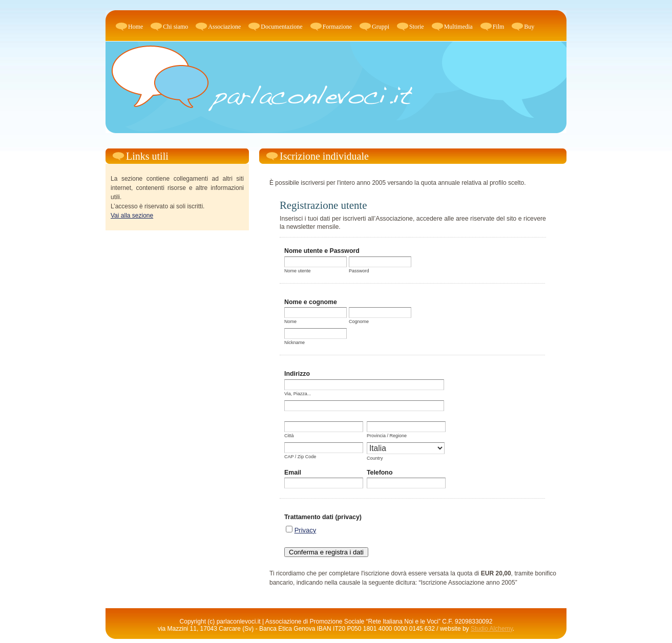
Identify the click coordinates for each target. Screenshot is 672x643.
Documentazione (281, 27)
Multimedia (458, 27)
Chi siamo (175, 27)
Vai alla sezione (132, 216)
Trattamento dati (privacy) (323, 517)
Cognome (359, 321)
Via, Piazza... (298, 394)
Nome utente (298, 271)
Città (289, 436)
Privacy (306, 530)
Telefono (380, 473)
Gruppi (381, 27)
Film (499, 27)
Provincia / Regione (387, 436)
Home (135, 27)
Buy (529, 27)
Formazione (337, 27)
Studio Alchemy (492, 629)
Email (293, 473)
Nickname (295, 342)
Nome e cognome (311, 302)
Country (375, 458)
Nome (290, 321)
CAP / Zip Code (300, 457)
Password (359, 271)
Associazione (224, 27)
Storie (417, 27)
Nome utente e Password (322, 251)
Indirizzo (297, 374)
